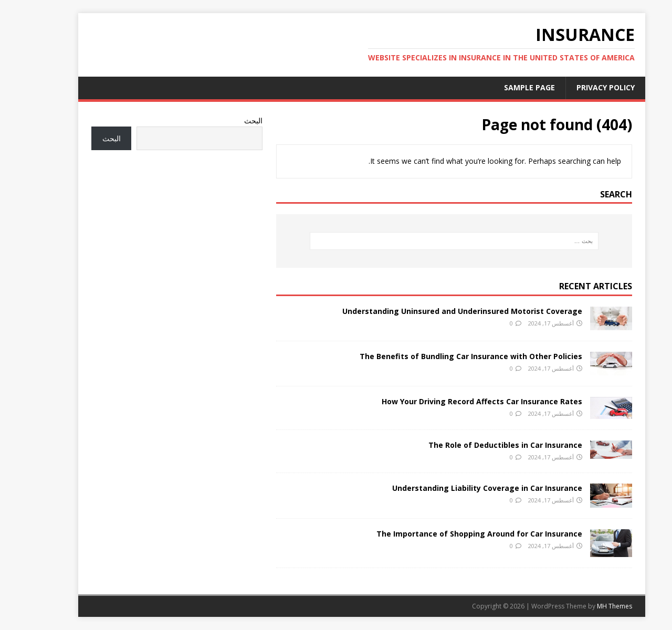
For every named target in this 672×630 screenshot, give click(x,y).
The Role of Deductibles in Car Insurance (480, 445)
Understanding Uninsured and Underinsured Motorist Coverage (437, 311)
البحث (228, 120)
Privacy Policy (580, 87)
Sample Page (504, 87)
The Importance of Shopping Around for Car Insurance (454, 534)
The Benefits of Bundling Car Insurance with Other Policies (445, 356)
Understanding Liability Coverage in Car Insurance (461, 488)
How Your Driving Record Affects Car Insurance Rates (456, 401)
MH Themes (589, 606)
